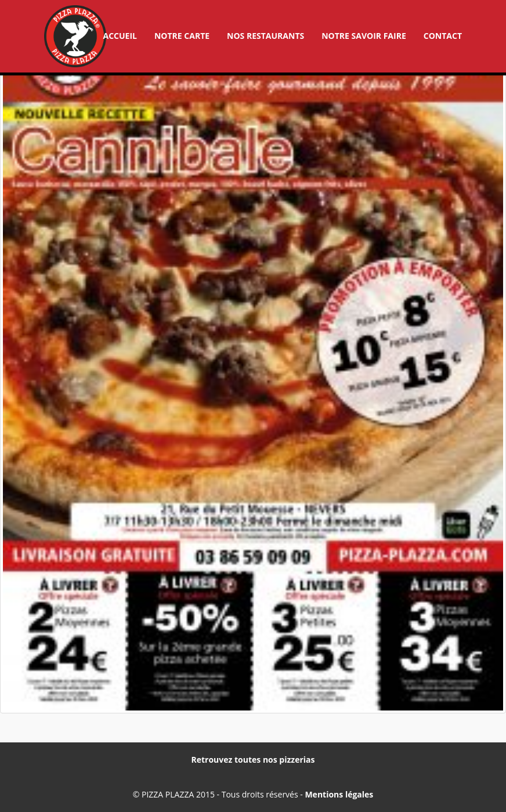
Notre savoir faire (364, 36)
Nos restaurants (265, 36)
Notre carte (182, 36)
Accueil (120, 36)
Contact (443, 36)
